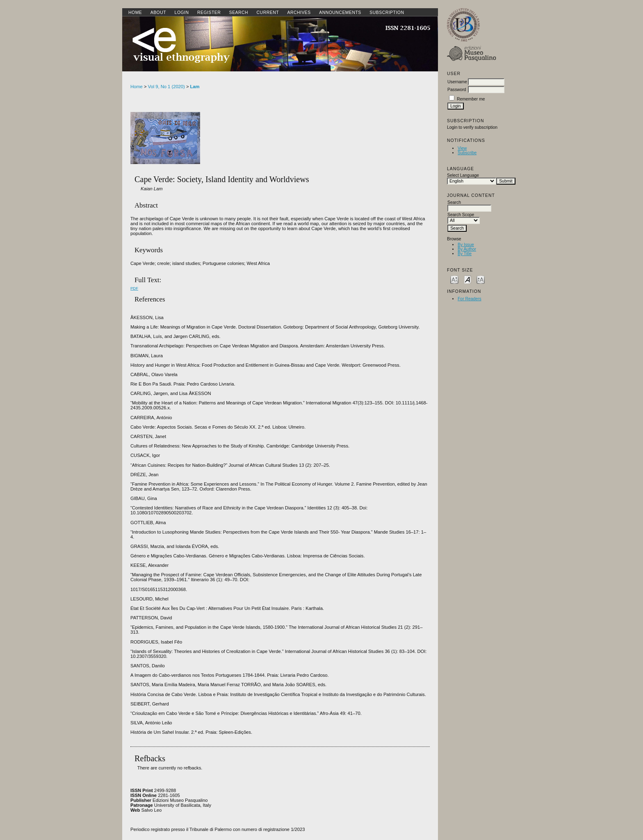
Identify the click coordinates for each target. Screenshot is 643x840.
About (158, 13)
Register (209, 13)
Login (182, 13)
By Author (467, 249)
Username (457, 82)
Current (268, 13)
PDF (134, 288)
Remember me (471, 99)
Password (457, 90)
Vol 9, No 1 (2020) (166, 87)
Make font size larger (481, 279)
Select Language (463, 175)
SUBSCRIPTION (387, 13)
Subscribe (467, 153)
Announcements (340, 13)
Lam (195, 87)
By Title (465, 254)
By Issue (466, 245)
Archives (299, 13)
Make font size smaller (454, 279)
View (462, 148)
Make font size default (467, 279)
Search (239, 13)
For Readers (470, 299)
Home (135, 13)
